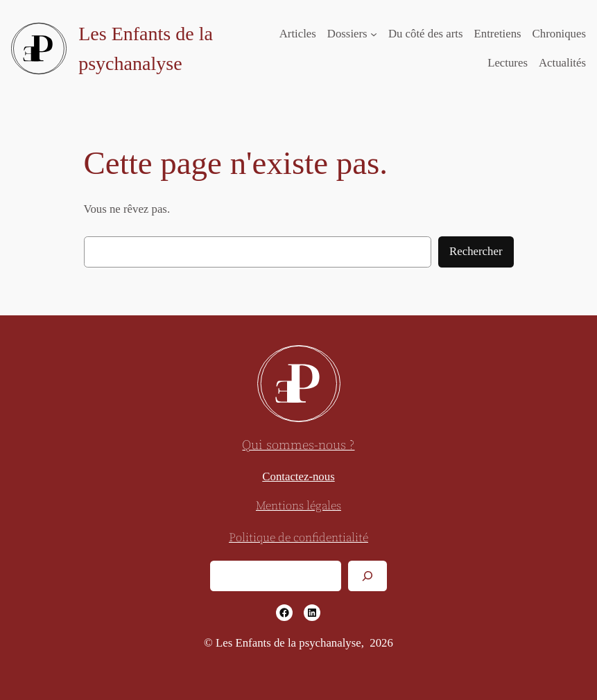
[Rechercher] (367, 576)
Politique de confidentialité (298, 538)
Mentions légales (298, 506)
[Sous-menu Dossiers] (374, 34)
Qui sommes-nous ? (298, 445)
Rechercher (476, 251)
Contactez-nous (298, 476)
